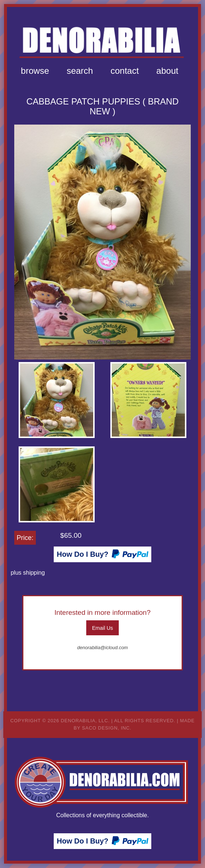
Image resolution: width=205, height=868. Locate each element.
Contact (124, 71)
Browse (35, 71)
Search (80, 71)
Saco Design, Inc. (107, 728)
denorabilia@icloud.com (102, 648)
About (167, 71)
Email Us (103, 628)
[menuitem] (35, 71)
